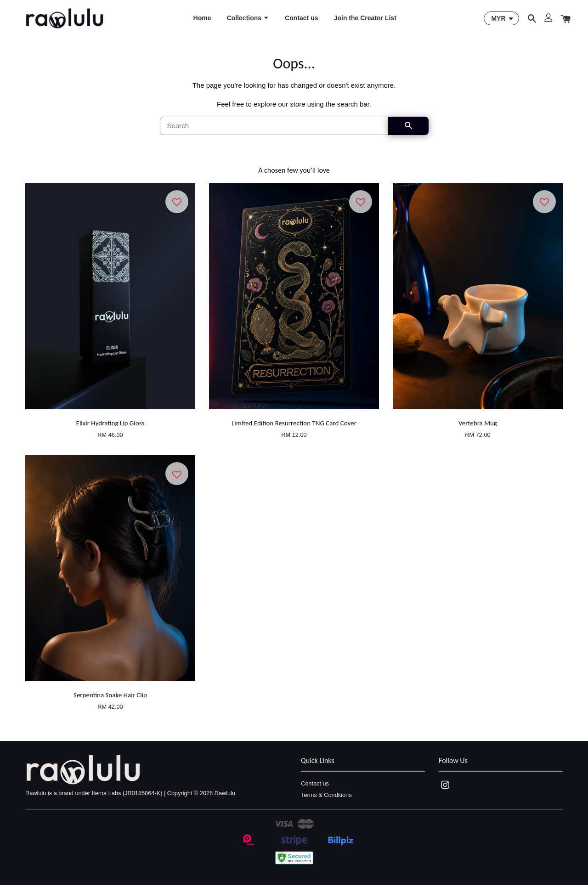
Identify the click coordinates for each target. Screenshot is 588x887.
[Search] (274, 128)
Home (202, 19)
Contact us (301, 19)
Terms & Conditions (326, 797)
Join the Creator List (365, 19)
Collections (248, 19)
